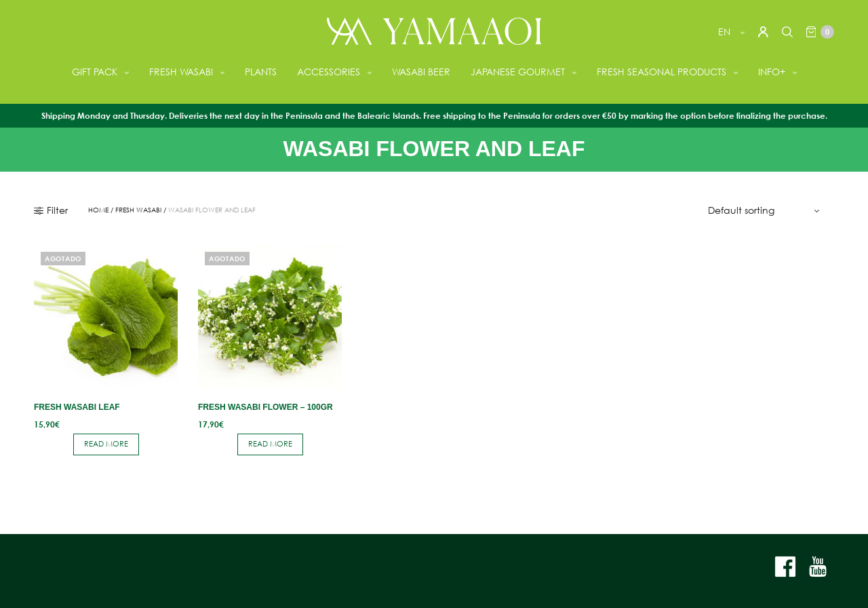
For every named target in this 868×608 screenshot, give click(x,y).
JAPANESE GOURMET (518, 72)
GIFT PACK (95, 72)
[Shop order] (766, 210)
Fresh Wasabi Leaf (77, 407)
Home (98, 210)
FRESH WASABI (181, 72)
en (726, 32)
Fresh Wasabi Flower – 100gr (265, 407)
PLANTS (261, 72)
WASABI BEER (421, 72)
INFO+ (772, 72)
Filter (51, 210)
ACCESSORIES (329, 72)
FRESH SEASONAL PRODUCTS (662, 72)
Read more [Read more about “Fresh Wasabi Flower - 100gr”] (270, 444)
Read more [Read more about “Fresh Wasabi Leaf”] (106, 444)
